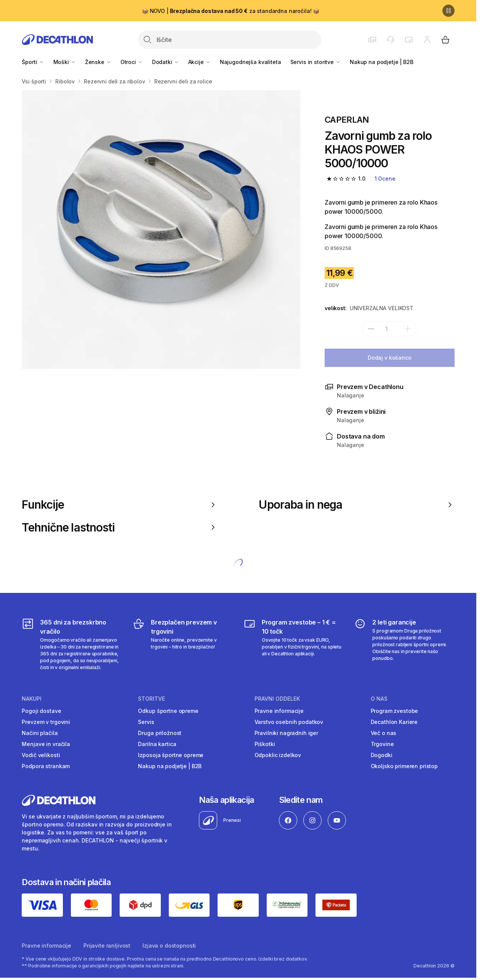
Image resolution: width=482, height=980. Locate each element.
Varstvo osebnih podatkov (289, 722)
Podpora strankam (46, 766)
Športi (33, 62)
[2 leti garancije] (404, 644)
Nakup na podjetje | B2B (382, 62)
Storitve (151, 699)
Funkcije (119, 505)
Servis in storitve (315, 62)
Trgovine (382, 744)
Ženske (98, 62)
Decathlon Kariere (394, 722)
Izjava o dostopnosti (169, 946)
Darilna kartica (157, 744)
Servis (146, 722)
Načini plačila (40, 733)
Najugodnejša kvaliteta (251, 62)
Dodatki (166, 62)
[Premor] (448, 11)
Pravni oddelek (277, 699)
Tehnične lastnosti (119, 528)
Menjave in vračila (46, 744)
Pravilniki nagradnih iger (287, 733)
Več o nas (384, 733)
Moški (65, 62)
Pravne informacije (279, 711)
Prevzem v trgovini (46, 722)
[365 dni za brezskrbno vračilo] (72, 644)
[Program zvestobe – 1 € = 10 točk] (294, 644)
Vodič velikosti (41, 755)
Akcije (199, 62)
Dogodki (382, 755)
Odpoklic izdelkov (278, 755)
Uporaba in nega (356, 505)
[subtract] (371, 329)
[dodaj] (408, 329)
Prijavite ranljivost (107, 946)
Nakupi (32, 699)
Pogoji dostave (41, 711)
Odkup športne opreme (168, 711)
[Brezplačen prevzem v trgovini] (183, 644)
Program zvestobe (395, 711)
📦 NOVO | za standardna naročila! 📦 (231, 11)
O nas (379, 699)
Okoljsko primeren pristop (404, 766)
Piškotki (265, 744)
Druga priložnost (160, 733)
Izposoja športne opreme (171, 755)
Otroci (132, 62)
